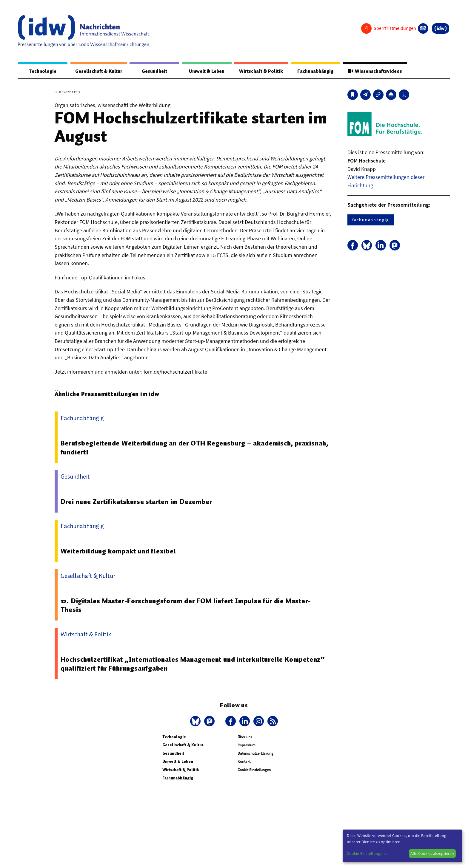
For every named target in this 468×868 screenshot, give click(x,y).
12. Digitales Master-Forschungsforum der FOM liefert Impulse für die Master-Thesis (186, 605)
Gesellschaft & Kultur (99, 71)
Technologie (43, 71)
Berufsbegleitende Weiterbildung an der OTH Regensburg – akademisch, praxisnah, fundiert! (195, 448)
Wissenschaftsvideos (375, 71)
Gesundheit (154, 71)
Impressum (247, 745)
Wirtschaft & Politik (261, 71)
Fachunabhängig (315, 71)
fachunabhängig (371, 220)
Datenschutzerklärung (255, 753)
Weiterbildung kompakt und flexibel (118, 551)
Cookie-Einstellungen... (367, 853)
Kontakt (244, 761)
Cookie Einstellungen (254, 770)
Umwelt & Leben (207, 71)
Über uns (245, 737)
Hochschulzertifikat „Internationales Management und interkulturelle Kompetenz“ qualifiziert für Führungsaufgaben (193, 664)
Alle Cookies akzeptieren (432, 853)
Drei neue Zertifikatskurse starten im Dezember (136, 502)
